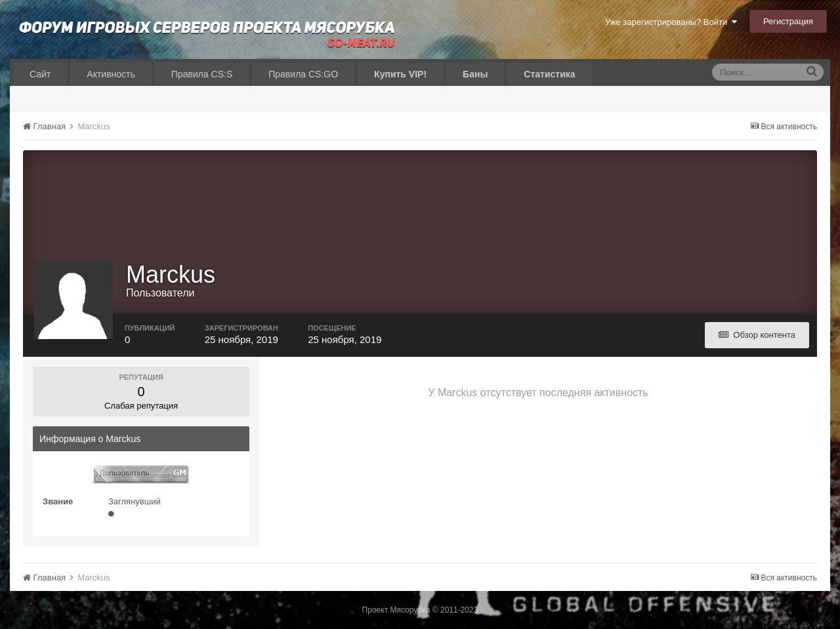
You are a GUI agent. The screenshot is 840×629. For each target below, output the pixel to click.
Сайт (40, 74)
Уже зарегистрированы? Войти (671, 22)
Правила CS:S (202, 74)
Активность (111, 74)
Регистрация (788, 21)
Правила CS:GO (303, 74)
